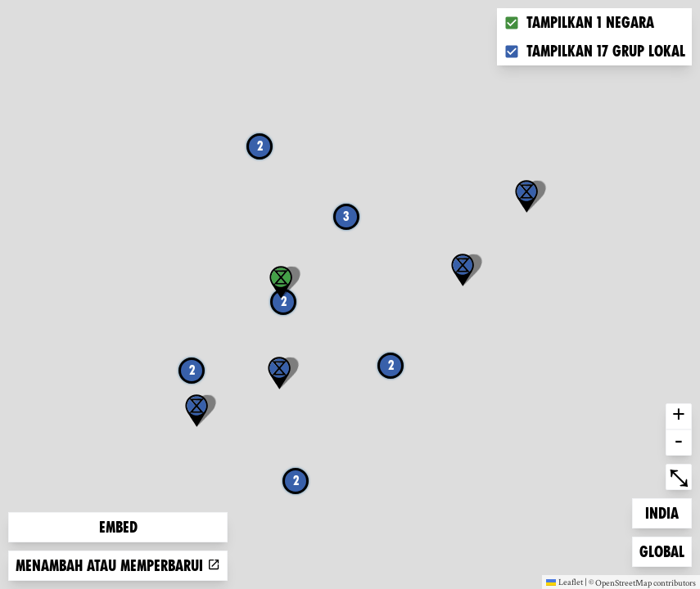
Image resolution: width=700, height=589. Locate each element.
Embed (118, 527)
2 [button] (192, 370)
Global (665, 550)
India (668, 512)
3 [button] (346, 216)
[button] (463, 270)
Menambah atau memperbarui (118, 566)
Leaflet (565, 582)
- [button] (679, 443)
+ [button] (679, 416)
